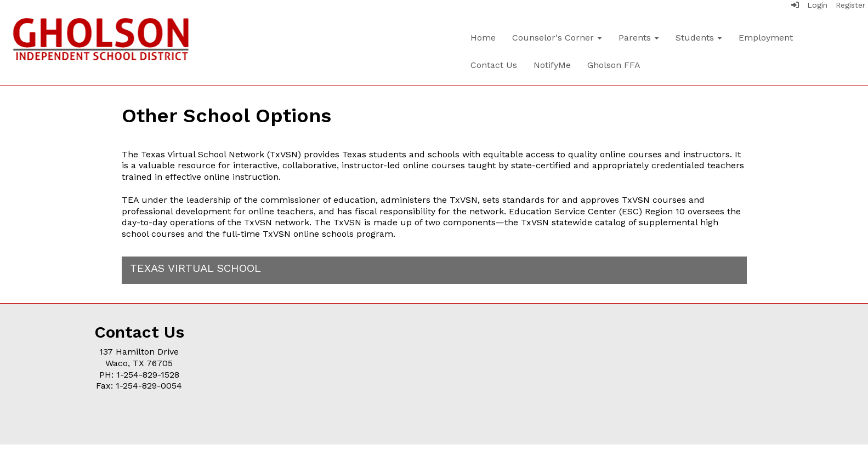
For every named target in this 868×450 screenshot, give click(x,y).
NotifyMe (552, 65)
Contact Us (494, 65)
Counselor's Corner (557, 38)
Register (850, 5)
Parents (639, 38)
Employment (766, 38)
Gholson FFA (614, 65)
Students (699, 38)
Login (809, 5)
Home (483, 38)
